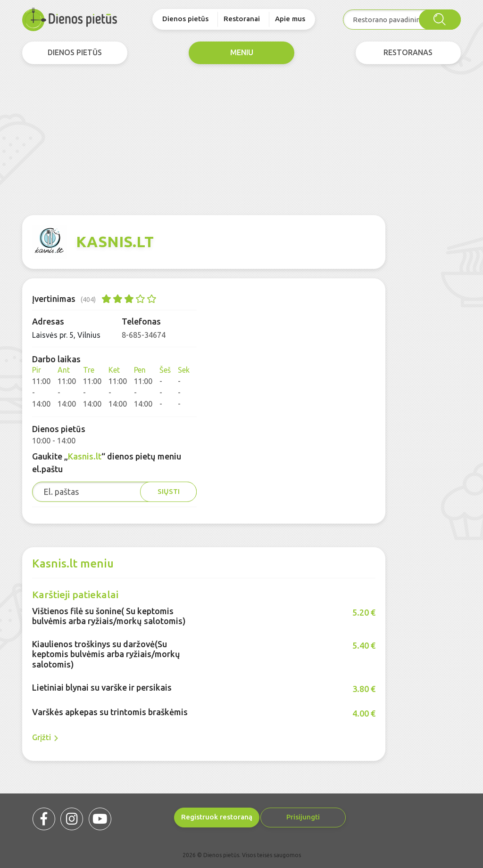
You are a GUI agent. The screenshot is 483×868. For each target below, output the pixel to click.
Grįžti (45, 738)
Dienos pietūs (185, 19)
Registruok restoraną (185, 817)
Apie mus (290, 19)
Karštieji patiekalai (75, 594)
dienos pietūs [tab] (75, 53)
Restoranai (242, 19)
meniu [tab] (242, 53)
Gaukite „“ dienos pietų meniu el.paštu (107, 463)
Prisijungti (284, 817)
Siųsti (169, 491)
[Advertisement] (241, 140)
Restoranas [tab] (408, 53)
